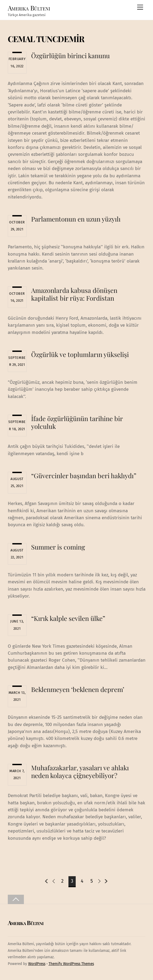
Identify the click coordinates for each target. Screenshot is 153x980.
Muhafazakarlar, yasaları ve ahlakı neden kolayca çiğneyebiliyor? (80, 771)
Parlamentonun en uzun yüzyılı (76, 219)
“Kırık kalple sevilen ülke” (68, 618)
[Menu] (140, 7)
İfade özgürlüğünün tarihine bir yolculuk (77, 422)
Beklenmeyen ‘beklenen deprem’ (78, 689)
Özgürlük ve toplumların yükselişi (81, 354)
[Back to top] (16, 899)
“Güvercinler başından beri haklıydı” (84, 476)
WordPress (37, 964)
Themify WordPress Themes (71, 964)
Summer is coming (58, 547)
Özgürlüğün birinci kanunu (70, 56)
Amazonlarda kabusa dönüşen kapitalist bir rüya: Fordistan (74, 294)
